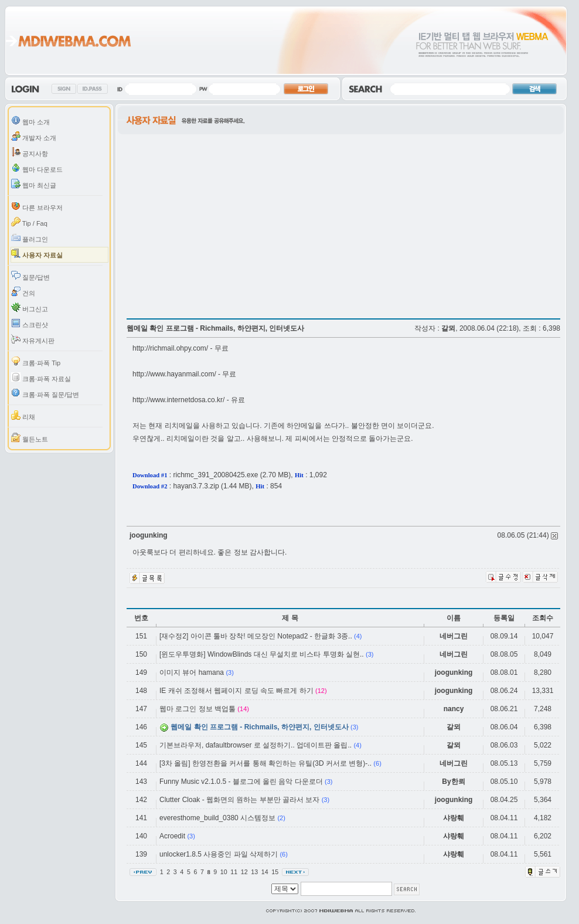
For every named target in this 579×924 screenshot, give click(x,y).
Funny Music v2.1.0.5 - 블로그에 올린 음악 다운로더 (242, 782)
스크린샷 (30, 323)
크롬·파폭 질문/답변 (45, 393)
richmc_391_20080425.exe (216, 475)
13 (255, 872)
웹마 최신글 (34, 184)
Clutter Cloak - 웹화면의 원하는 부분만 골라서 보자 (239, 800)
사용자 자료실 (37, 254)
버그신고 (30, 308)
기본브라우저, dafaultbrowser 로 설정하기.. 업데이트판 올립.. (256, 745)
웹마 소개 (30, 120)
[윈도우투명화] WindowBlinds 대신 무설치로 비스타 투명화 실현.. (262, 654)
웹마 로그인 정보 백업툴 (197, 709)
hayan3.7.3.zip (196, 486)
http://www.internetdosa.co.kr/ (178, 400)
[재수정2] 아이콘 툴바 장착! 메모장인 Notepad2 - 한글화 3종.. (256, 636)
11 (235, 872)
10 (225, 872)
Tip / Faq (29, 222)
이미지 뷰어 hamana (192, 672)
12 (245, 872)
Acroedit (172, 836)
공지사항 (30, 152)
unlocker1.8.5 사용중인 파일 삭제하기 (219, 854)
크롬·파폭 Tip (36, 361)
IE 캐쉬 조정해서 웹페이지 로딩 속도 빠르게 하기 (236, 691)
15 (276, 872)
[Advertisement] (186, 246)
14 (266, 872)
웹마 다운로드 (37, 168)
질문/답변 (30, 276)
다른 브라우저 (37, 206)
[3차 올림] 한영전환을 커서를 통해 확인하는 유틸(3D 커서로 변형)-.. (265, 763)
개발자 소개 (34, 136)
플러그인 (30, 238)
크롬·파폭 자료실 (41, 377)
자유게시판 (33, 339)
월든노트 (30, 438)
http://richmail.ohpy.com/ (170, 348)
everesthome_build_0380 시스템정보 (217, 818)
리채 (23, 415)
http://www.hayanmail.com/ (174, 374)
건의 (23, 292)
